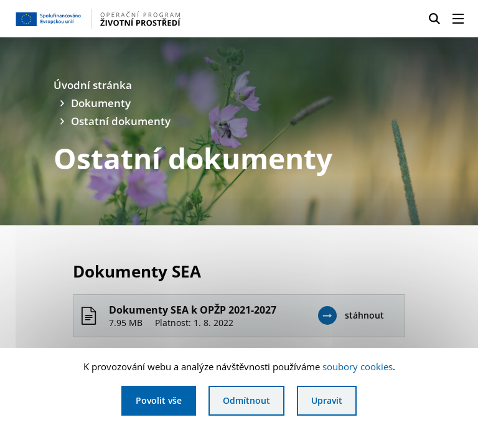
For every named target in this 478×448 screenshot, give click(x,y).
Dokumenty (101, 103)
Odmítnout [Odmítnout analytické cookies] (246, 400)
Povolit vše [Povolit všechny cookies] (159, 400)
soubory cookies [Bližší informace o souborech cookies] (358, 366)
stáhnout (364, 315)
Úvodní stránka (93, 85)
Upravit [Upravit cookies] (327, 400)
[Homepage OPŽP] (115, 19)
